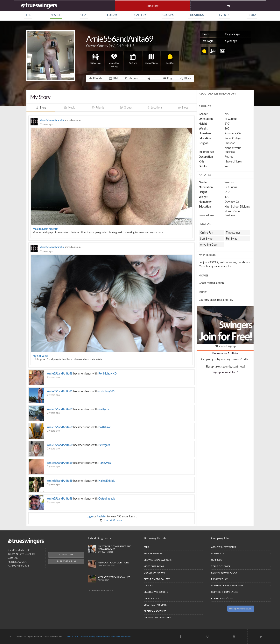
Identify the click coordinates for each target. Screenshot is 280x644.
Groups (148, 585)
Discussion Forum (154, 573)
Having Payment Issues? (241, 609)
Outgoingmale (107, 498)
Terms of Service (221, 566)
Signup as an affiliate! (225, 372)
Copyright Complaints (224, 592)
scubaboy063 (106, 391)
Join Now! (153, 6)
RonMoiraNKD (108, 373)
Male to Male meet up (45, 229)
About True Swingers (224, 547)
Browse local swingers (158, 560)
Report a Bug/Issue (222, 598)
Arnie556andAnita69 (52, 120)
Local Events (151, 598)
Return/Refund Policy (224, 573)
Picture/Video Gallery (157, 579)
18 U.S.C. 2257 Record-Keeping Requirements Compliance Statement (98, 637)
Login (90, 516)
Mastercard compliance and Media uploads (118, 549)
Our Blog (217, 560)
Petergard (104, 445)
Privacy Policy (220, 579)
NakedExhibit (107, 481)
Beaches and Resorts (156, 592)
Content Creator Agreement (228, 585)
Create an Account (155, 611)
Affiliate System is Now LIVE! (118, 579)
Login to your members (158, 617)
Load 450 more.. (113, 520)
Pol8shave (105, 427)
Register (102, 516)
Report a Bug (66, 561)
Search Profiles (153, 553)
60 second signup (225, 346)
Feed (146, 547)
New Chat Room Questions (118, 564)
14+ (213, 51)
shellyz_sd (104, 409)
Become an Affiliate (225, 353)
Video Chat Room (154, 566)
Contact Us (66, 554)
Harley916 (105, 463)
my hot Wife (40, 356)
